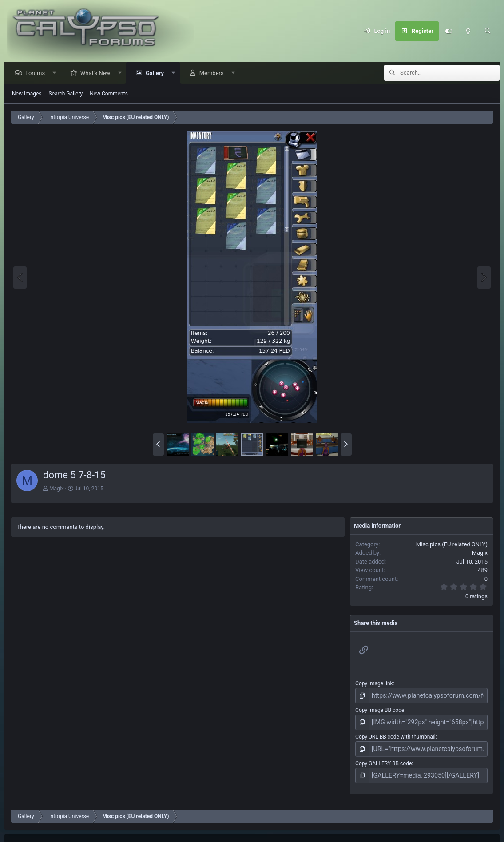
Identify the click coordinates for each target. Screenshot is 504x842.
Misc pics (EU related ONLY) (452, 545)
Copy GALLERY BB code (383, 759)
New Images (27, 94)
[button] (57, 73)
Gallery (157, 73)
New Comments (109, 94)
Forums (37, 73)
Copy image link (374, 684)
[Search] (488, 31)
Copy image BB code (380, 709)
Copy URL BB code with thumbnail (395, 734)
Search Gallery (66, 94)
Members (214, 73)
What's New (98, 73)
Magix (57, 489)
